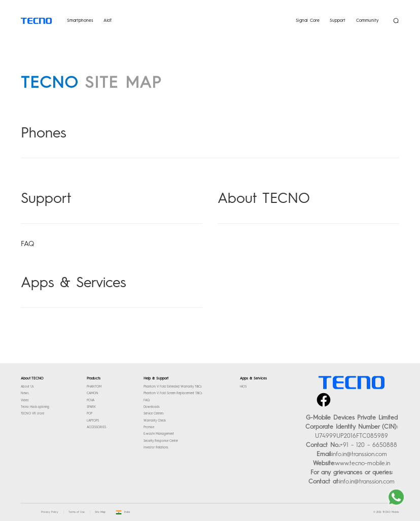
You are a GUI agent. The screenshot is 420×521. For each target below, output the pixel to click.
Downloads (152, 407)
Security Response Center (161, 441)
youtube (380, 394)
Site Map (100, 512)
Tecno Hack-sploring (35, 407)
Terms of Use (77, 512)
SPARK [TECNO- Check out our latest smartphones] (91, 407)
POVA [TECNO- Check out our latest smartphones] (91, 400)
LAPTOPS (93, 421)
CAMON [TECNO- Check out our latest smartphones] (93, 393)
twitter (342, 394)
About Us (27, 387)
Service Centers (154, 413)
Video (25, 400)
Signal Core (308, 20)
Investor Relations (156, 447)
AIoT (108, 20)
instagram (361, 394)
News (25, 393)
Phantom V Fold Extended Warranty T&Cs (173, 387)
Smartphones (80, 20)
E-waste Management (159, 434)
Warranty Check (155, 421)
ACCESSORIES (96, 427)
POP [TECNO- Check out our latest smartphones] (90, 413)
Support (338, 20)
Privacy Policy (50, 512)
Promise (149, 427)
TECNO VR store (32, 413)
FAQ (27, 244)
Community (367, 20)
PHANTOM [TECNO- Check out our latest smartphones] (94, 387)
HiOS (243, 387)
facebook (323, 394)
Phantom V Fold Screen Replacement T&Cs (173, 393)
